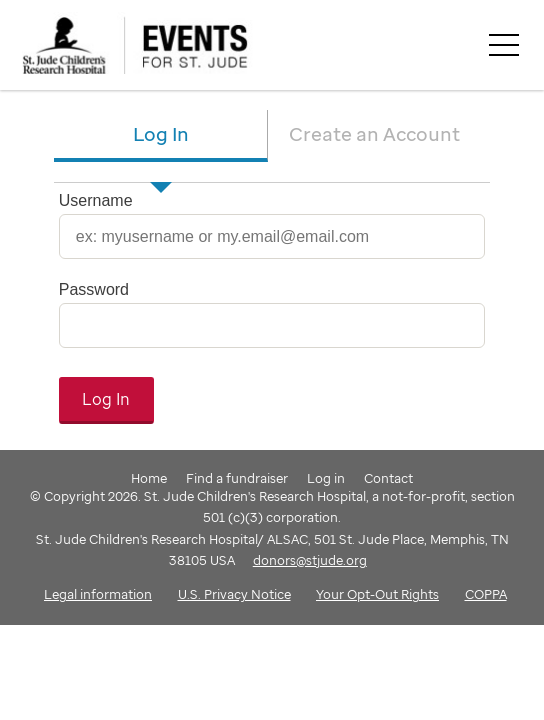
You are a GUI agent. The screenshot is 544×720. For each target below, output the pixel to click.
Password (94, 289)
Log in (326, 478)
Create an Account (374, 133)
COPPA (486, 594)
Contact (388, 478)
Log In (161, 133)
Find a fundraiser (237, 478)
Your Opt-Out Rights (377, 594)
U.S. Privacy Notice (234, 594)
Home (149, 478)
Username (96, 200)
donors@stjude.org (310, 560)
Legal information (98, 594)
